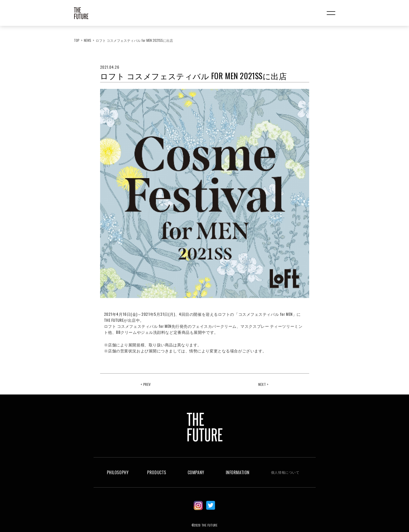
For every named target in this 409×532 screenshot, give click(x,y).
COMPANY (196, 472)
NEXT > (263, 384)
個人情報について (285, 472)
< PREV (146, 384)
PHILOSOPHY (118, 472)
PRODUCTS (157, 472)
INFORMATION (238, 472)
